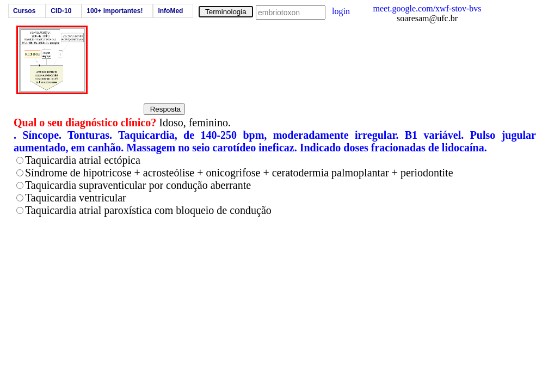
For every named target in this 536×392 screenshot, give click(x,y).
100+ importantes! (115, 11)
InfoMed (170, 11)
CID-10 (61, 11)
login (341, 11)
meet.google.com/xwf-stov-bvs (427, 8)
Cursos (24, 11)
